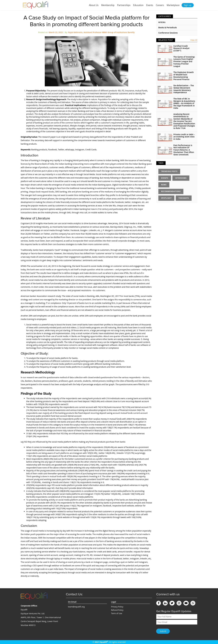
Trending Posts (169, 171)
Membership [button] (108, 5)
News (164, 185)
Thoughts (184, 198)
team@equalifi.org (76, 607)
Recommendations (171, 191)
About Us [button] (94, 5)
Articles (162, 22)
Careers (160, 5)
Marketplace (173, 5)
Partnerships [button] (124, 5)
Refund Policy (117, 610)
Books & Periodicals (168, 27)
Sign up (188, 5)
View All (194, 40)
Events (150, 5)
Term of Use (117, 613)
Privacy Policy (117, 607)
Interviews (181, 178)
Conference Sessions (168, 33)
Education (138, 5)
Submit (163, 631)
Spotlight (166, 198)
